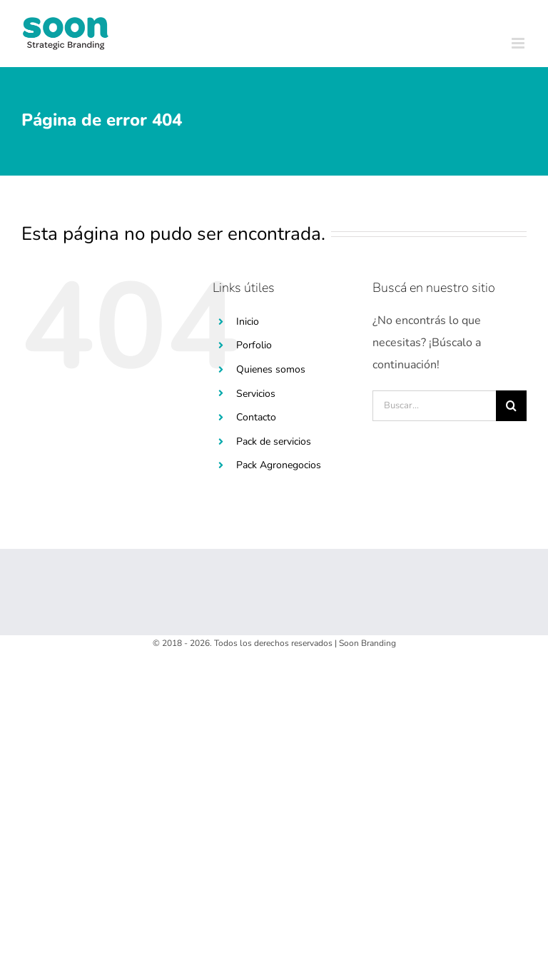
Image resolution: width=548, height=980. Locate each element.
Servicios (256, 394)
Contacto (256, 417)
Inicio (248, 322)
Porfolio (254, 345)
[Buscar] (511, 406)
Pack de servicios (274, 441)
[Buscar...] (434, 406)
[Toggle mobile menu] (519, 43)
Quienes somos (271, 369)
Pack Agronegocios (279, 465)
